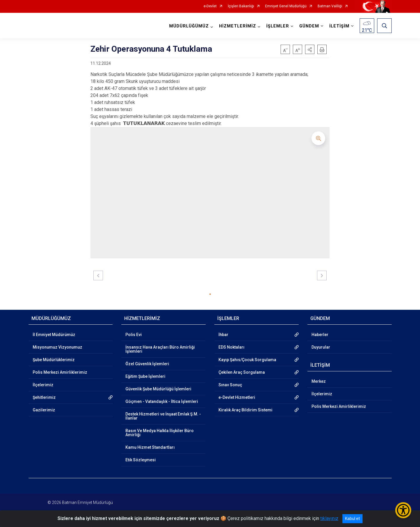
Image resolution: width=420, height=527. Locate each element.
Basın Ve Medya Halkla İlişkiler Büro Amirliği (160, 433)
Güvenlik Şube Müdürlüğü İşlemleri (158, 389)
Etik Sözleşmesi (141, 460)
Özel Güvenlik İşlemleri (147, 364)
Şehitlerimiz (44, 397)
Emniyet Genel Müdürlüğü (286, 6)
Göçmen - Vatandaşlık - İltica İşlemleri (162, 401)
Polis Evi (134, 335)
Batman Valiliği (330, 6)
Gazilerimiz (44, 410)
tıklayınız (329, 518)
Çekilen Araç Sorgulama (242, 372)
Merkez (319, 381)
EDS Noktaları (231, 347)
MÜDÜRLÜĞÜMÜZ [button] (189, 26)
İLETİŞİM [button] (339, 26)
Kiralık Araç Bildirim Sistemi (245, 410)
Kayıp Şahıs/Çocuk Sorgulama (247, 360)
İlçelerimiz (43, 385)
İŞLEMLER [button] (278, 26)
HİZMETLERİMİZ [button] (238, 26)
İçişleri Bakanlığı (241, 6)
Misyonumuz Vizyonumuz (57, 347)
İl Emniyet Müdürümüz (54, 335)
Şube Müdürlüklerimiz (54, 360)
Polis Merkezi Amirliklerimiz (60, 372)
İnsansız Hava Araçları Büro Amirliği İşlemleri (160, 349)
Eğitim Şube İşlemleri (145, 376)
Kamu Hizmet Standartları (150, 447)
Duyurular (321, 347)
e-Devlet (210, 6)
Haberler (320, 335)
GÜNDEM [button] (309, 26)
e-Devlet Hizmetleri (237, 397)
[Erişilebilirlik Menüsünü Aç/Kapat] (403, 510)
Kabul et (352, 519)
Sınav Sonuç (230, 385)
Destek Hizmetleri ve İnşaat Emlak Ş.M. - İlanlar (163, 416)
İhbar (223, 335)
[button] (310, 49)
